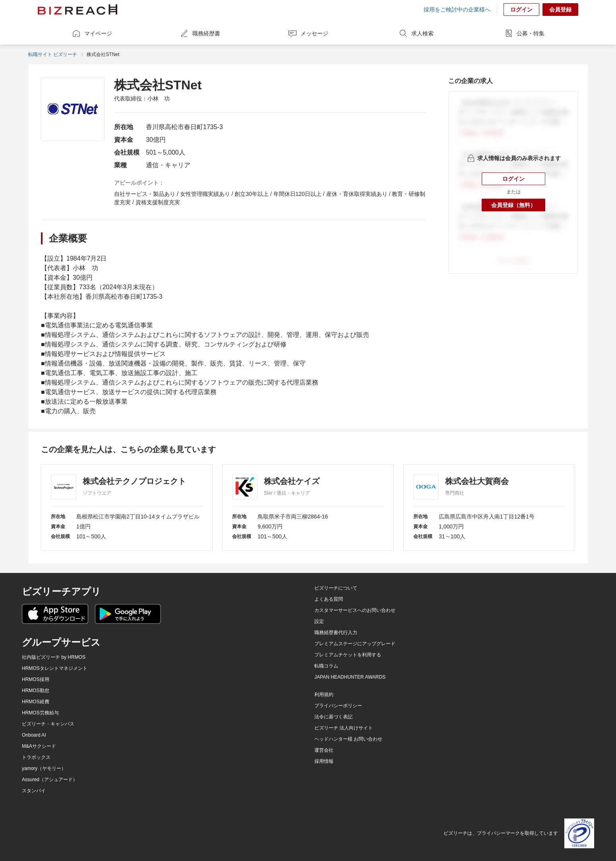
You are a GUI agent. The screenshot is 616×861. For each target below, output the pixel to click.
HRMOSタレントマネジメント (55, 668)
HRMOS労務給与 (40, 713)
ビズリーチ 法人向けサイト (344, 728)
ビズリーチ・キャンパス (48, 724)
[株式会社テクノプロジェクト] (127, 507)
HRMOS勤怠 (36, 691)
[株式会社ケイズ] (308, 507)
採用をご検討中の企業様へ (457, 10)
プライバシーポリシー (338, 706)
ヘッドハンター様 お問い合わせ (348, 739)
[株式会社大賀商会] (489, 507)
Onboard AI (34, 735)
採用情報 (324, 761)
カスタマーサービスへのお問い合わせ (355, 610)
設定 (319, 621)
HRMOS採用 (36, 679)
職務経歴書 (200, 33)
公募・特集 (524, 33)
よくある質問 (329, 599)
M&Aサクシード (39, 746)
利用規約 (324, 695)
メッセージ (308, 33)
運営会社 (324, 750)
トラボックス (36, 757)
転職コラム (326, 666)
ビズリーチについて (336, 588)
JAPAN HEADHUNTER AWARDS (350, 677)
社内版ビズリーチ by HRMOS (54, 657)
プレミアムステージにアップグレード (355, 644)
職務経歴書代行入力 (336, 633)
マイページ (92, 33)
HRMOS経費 (36, 702)
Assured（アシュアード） (50, 780)
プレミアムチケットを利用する (348, 655)
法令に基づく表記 (333, 717)
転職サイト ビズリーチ (53, 54)
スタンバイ (34, 791)
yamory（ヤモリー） (44, 768)
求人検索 (416, 33)
